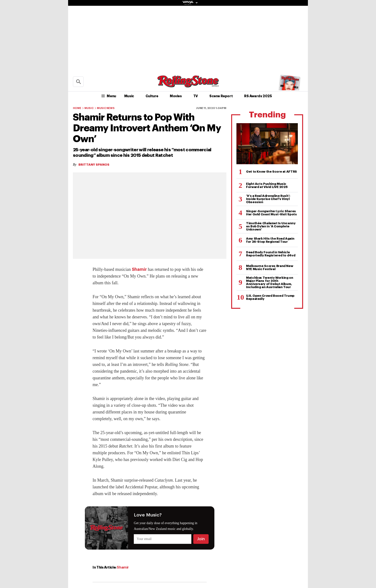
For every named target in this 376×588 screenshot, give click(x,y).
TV (196, 96)
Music (129, 96)
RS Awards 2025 (258, 96)
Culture (152, 96)
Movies (176, 96)
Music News (106, 108)
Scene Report (221, 96)
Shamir (139, 269)
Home (77, 108)
